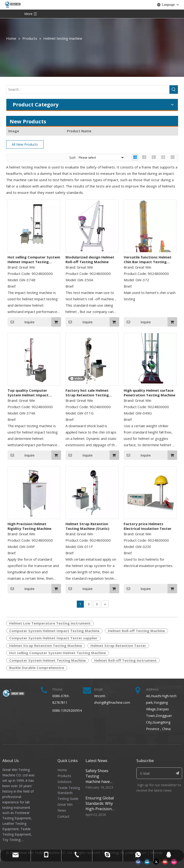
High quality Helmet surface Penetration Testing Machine (149, 393)
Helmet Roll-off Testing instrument (125, 660)
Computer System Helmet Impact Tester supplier (53, 638)
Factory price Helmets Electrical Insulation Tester (148, 526)
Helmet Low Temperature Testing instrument (50, 623)
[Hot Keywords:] (174, 90)
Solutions (65, 782)
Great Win (65, 804)
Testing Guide (68, 799)
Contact (63, 816)
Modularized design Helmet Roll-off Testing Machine (90, 259)
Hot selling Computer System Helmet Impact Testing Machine (34, 259)
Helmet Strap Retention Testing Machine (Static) (87, 526)
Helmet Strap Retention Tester (118, 645)
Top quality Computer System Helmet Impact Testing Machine (28, 393)
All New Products (25, 144)
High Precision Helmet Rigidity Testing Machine (29, 526)
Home (62, 770)
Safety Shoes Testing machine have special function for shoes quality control (99, 784)
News (62, 810)
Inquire (21, 322)
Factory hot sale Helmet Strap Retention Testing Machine (87, 393)
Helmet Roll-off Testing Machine (136, 631)
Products (64, 776)
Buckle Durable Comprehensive (37, 668)
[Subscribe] (177, 773)
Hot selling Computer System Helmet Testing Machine (57, 653)
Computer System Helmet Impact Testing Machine (54, 631)
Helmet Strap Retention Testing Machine (46, 645)
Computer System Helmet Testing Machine (47, 660)
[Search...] (88, 90)
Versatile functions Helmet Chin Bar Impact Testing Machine (148, 259)
